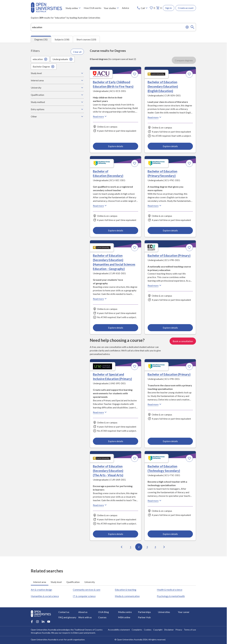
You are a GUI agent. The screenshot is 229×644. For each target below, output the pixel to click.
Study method (57, 102)
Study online (74, 8)
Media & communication (127, 596)
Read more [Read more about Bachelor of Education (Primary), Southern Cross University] (155, 404)
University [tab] (90, 582)
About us (83, 612)
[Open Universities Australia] (46, 12)
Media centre (125, 612)
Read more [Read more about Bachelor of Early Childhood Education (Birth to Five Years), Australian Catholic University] (100, 116)
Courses (102, 617)
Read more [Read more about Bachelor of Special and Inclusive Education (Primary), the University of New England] (100, 412)
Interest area (57, 80)
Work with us (85, 617)
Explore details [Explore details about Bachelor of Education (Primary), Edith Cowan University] (170, 328)
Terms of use (190, 630)
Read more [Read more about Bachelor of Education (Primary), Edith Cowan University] (155, 286)
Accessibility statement (119, 630)
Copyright (158, 630)
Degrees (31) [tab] (41, 39)
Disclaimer (169, 630)
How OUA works (93, 8)
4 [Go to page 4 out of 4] (155, 547)
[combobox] (113, 27)
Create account (186, 8)
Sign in (169, 8)
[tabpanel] (113, 300)
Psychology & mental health (171, 596)
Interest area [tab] (40, 582)
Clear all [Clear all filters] (77, 52)
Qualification (57, 95)
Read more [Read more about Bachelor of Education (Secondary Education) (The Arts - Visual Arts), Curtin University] (100, 505)
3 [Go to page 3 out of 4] (147, 547)
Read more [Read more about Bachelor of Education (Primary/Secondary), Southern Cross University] (155, 206)
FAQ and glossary (67, 617)
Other (57, 116)
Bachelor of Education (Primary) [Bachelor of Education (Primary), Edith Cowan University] (169, 256)
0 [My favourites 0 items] (152, 8)
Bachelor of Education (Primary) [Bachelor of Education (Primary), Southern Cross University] (169, 374)
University (57, 88)
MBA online (124, 617)
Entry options (57, 109)
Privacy (179, 630)
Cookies (148, 630)
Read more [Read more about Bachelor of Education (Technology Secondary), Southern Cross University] (155, 501)
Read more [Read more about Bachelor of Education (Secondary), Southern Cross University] (100, 206)
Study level (57, 73)
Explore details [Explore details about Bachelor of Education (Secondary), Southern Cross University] (116, 230)
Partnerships (144, 612)
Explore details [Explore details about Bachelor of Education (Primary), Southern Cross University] (170, 441)
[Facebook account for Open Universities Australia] (32, 622)
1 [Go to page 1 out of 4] (131, 547)
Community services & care (87, 590)
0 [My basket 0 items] (159, 8)
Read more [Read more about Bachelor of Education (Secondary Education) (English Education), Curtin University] (155, 117)
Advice (125, 8)
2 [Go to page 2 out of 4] (139, 547)
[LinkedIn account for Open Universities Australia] (43, 622)
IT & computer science (84, 596)
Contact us (64, 612)
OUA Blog (104, 612)
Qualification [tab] (73, 582)
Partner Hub (144, 617)
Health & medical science (170, 590)
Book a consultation (183, 341)
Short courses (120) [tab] (86, 39)
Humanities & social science (45, 596)
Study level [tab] (56, 582)
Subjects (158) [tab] (62, 39)
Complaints (137, 630)
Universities (164, 612)
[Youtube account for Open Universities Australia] (49, 622)
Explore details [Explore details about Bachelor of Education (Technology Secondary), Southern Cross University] (170, 534)
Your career (184, 612)
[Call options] (143, 8)
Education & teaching (126, 590)
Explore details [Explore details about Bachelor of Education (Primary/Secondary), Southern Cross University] (170, 230)
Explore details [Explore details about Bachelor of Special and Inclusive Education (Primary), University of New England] (116, 441)
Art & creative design (41, 590)
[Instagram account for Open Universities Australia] (37, 622)
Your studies (112, 8)
